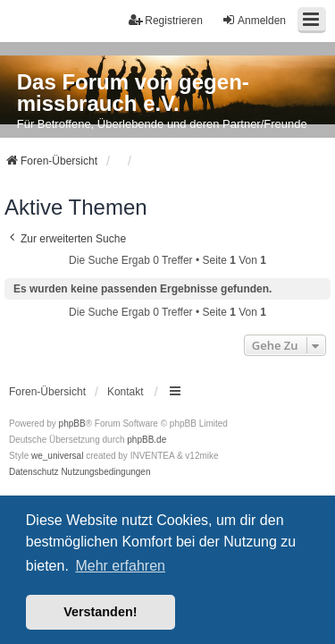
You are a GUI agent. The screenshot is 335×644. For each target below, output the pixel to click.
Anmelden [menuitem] (254, 20)
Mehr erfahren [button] (120, 566)
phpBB (72, 424)
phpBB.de (147, 440)
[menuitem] (34, 472)
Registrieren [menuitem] (166, 20)
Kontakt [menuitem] (126, 392)
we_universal (57, 456)
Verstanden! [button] (100, 612)
